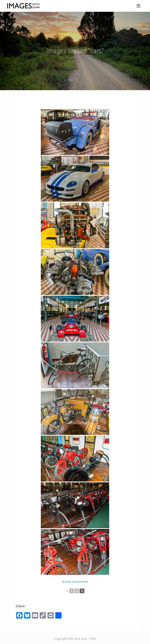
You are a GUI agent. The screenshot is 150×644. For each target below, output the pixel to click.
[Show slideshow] (75, 582)
